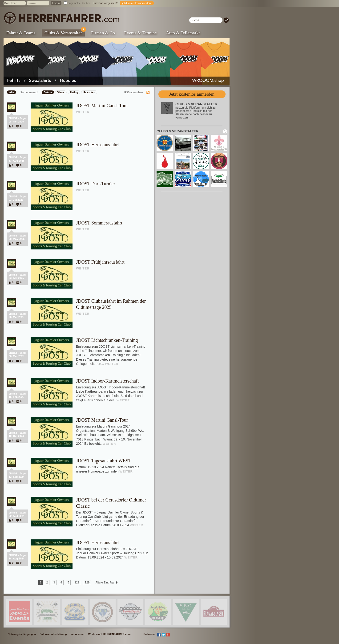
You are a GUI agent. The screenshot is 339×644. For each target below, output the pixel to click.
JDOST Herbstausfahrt (97, 145)
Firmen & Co (103, 33)
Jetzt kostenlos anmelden (192, 94)
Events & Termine (140, 33)
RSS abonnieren (134, 92)
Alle (12, 92)
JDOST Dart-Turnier (96, 184)
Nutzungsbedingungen (22, 634)
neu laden (225, 131)
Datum (48, 92)
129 (87, 583)
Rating (74, 92)
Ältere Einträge (105, 583)
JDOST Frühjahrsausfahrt (100, 262)
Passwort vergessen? (105, 3)
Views (61, 92)
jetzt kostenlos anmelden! (137, 3)
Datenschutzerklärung (53, 634)
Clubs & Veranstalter (65, 32)
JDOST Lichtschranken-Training (107, 340)
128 (77, 583)
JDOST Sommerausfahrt (99, 223)
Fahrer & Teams (21, 33)
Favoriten (89, 92)
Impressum (78, 634)
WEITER (83, 112)
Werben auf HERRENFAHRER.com (109, 634)
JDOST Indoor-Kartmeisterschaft (107, 381)
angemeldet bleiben (79, 3)
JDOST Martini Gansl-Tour (102, 106)
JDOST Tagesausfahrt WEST (104, 461)
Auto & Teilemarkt (183, 33)
